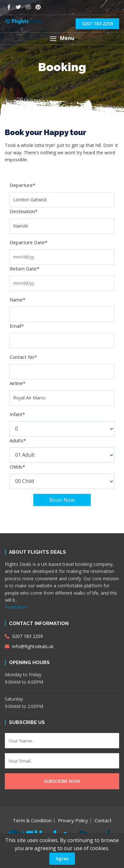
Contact (103, 820)
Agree (62, 859)
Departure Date (29, 242)
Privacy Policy (73, 820)
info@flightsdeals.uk (29, 646)
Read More (16, 607)
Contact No (23, 357)
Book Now (62, 500)
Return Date (25, 269)
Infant (17, 414)
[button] (62, 39)
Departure (22, 185)
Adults (18, 440)
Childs (17, 467)
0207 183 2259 (97, 24)
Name (17, 300)
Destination (24, 211)
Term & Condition (32, 820)
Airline (17, 383)
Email (17, 326)
